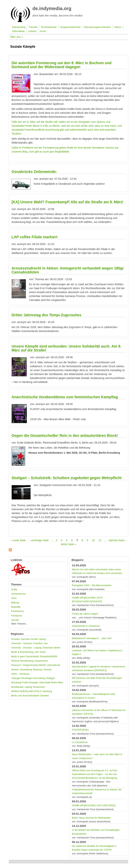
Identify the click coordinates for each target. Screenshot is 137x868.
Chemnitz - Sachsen (22, 643)
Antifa (14, 590)
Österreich (48, 648)
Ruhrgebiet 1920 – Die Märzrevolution (92, 585)
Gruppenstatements (70, 27)
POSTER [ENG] (80, 730)
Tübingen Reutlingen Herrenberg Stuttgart (33, 678)
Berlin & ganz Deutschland (25, 657)
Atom (14, 598)
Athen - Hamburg (20, 674)
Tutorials (33, 27)
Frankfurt (38, 643)
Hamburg (47, 691)
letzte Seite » (69, 544)
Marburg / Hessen (42, 670)
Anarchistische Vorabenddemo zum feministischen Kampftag (65, 397)
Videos (118, 27)
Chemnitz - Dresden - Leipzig (26, 648)
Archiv (43, 31)
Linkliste (32, 31)
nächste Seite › (117, 540)
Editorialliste (18, 31)
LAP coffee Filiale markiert (35, 237)
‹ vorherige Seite (39, 540)
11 (100, 540)
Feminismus (18, 611)
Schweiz (16, 639)
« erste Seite (18, 540)
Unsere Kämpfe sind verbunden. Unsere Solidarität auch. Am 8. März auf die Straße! (66, 348)
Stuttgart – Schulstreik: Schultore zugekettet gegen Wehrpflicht (67, 478)
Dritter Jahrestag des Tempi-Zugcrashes (46, 315)
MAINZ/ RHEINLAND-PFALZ (26, 691)
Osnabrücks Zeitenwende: (34, 172)
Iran (46, 643)
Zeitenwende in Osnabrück (86, 626)
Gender (15, 620)
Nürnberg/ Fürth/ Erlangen (25, 683)
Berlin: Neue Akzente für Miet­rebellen (91, 818)
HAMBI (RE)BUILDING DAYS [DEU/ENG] (94, 805)
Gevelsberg (26, 670)
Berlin (57, 648)
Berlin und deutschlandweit (25, 696)
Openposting (19, 27)
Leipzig (42, 639)
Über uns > (17, 37)
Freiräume (17, 616)
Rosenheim (39, 687)
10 (93, 540)
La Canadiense (80, 742)
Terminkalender (49, 27)
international (54, 665)
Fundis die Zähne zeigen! (85, 614)
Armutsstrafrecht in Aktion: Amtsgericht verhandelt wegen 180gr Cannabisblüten (68, 270)
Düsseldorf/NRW (49, 657)
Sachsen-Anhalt (29, 639)
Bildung (15, 603)
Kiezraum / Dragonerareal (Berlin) (29, 665)
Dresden (45, 696)
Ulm (37, 652)
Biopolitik (16, 607)
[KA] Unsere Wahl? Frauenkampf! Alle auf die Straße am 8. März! (68, 202)
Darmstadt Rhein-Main (51, 683)
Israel (43, 652)
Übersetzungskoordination (97, 27)
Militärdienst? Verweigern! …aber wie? (92, 638)
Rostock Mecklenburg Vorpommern (30, 661)
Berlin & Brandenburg (22, 652)
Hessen (15, 670)
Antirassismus (18, 594)
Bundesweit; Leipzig (22, 687)
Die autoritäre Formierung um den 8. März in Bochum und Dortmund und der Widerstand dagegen (62, 65)
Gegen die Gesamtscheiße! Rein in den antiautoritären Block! (65, 435)
